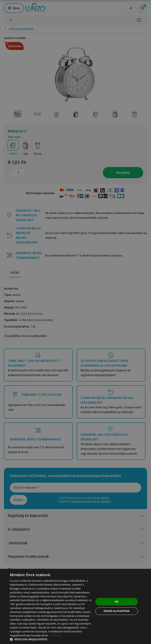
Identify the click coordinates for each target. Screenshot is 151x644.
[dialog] (75, 606)
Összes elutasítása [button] (117, 611)
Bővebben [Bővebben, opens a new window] (55, 635)
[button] (52, 639)
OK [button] (117, 602)
